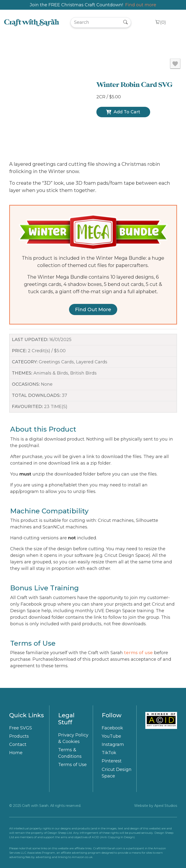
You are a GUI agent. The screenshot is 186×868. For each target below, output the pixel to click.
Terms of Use (72, 765)
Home (16, 753)
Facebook (112, 728)
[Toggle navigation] (175, 22)
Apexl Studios (166, 806)
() (163, 22)
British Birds (83, 373)
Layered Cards (92, 362)
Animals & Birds (51, 373)
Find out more (141, 5)
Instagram (113, 744)
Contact (18, 744)
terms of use (138, 653)
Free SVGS (21, 728)
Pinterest (112, 761)
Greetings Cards (56, 362)
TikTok (109, 753)
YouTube (111, 736)
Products (19, 736)
